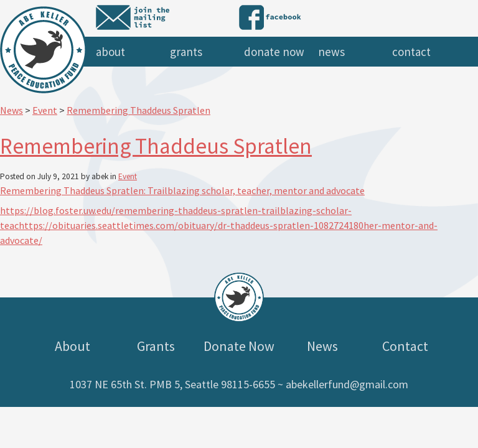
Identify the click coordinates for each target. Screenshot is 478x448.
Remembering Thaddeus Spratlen (156, 146)
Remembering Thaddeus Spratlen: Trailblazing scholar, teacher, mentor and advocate (182, 190)
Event (128, 176)
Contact (411, 52)
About (110, 52)
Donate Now (274, 52)
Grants (186, 52)
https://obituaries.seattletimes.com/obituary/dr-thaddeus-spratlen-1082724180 (191, 225)
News (331, 52)
